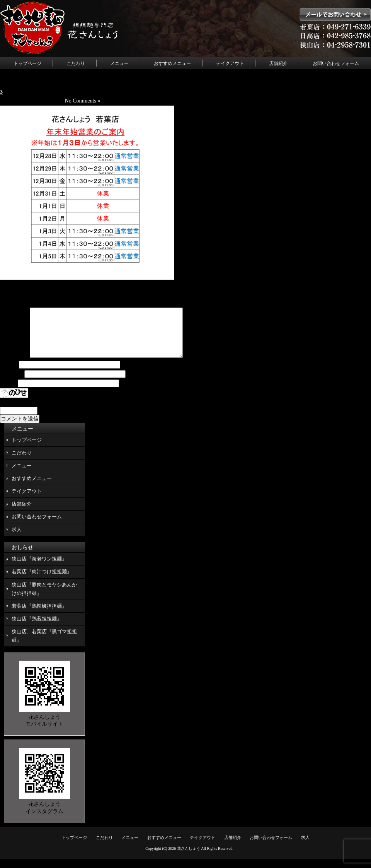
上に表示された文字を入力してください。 (51, 411)
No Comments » (83, 101)
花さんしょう (189, 858)
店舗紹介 (278, 63)
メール (12, 384)
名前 (9, 374)
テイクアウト (230, 63)
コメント (14, 365)
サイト (8, 393)
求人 (17, 539)
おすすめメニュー (172, 63)
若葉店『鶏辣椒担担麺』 (39, 615)
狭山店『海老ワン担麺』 (39, 568)
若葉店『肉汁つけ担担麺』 (42, 581)
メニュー (119, 63)
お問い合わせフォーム (336, 63)
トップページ (27, 63)
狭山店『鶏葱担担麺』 (37, 628)
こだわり (76, 63)
